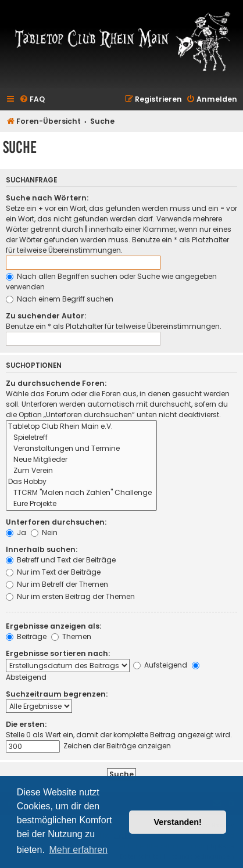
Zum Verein (81, 471)
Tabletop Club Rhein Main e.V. (81, 427)
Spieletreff (81, 438)
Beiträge (26, 636)
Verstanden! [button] (178, 822)
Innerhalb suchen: (42, 549)
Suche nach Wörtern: (47, 198)
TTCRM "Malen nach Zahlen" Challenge (81, 493)
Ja (16, 532)
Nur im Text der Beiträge (53, 572)
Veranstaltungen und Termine (81, 449)
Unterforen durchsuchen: (56, 522)
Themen (71, 636)
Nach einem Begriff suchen (60, 299)
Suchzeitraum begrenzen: (57, 694)
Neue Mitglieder (81, 460)
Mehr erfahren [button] (78, 850)
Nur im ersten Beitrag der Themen (70, 596)
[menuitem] (32, 100)
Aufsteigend (160, 665)
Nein (44, 532)
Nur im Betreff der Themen (57, 584)
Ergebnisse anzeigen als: (53, 626)
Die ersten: (26, 724)
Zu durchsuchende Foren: (56, 383)
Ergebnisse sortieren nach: (58, 653)
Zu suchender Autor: (46, 316)
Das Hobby (81, 482)
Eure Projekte (81, 504)
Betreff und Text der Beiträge (61, 560)
